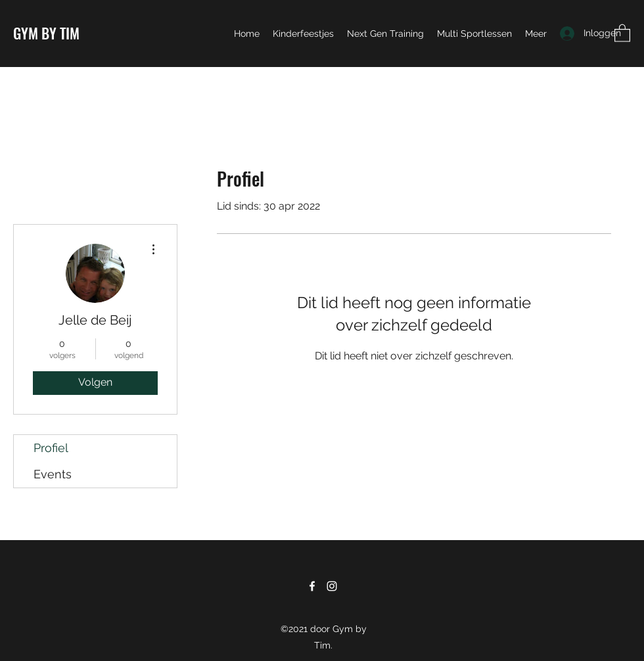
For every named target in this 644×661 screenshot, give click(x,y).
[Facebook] (312, 586)
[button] (622, 33)
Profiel (51, 448)
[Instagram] (332, 586)
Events (53, 474)
